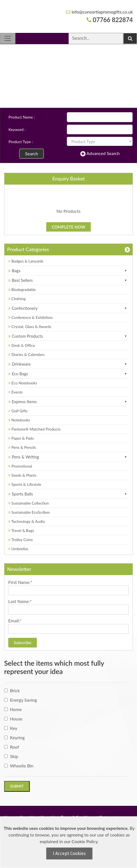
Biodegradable (22, 289)
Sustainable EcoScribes (29, 512)
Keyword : (17, 129)
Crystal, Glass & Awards (30, 327)
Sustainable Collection (28, 503)
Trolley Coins (21, 540)
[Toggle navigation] (8, 38)
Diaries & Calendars (26, 354)
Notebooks (19, 420)
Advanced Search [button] (100, 154)
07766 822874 (110, 20)
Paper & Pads (21, 438)
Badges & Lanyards (26, 261)
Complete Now (68, 227)
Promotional (20, 466)
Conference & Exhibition (30, 317)
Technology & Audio (27, 521)
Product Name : (22, 117)
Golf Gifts (18, 411)
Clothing (17, 299)
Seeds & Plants (22, 475)
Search (31, 154)
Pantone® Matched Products (34, 429)
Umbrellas (18, 549)
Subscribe (23, 643)
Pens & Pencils (22, 447)
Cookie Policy (84, 841)
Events (16, 392)
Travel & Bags (21, 530)
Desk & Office (22, 345)
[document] (69, 842)
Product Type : (21, 142)
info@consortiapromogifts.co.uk (99, 12)
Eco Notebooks (23, 383)
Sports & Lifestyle (25, 484)
